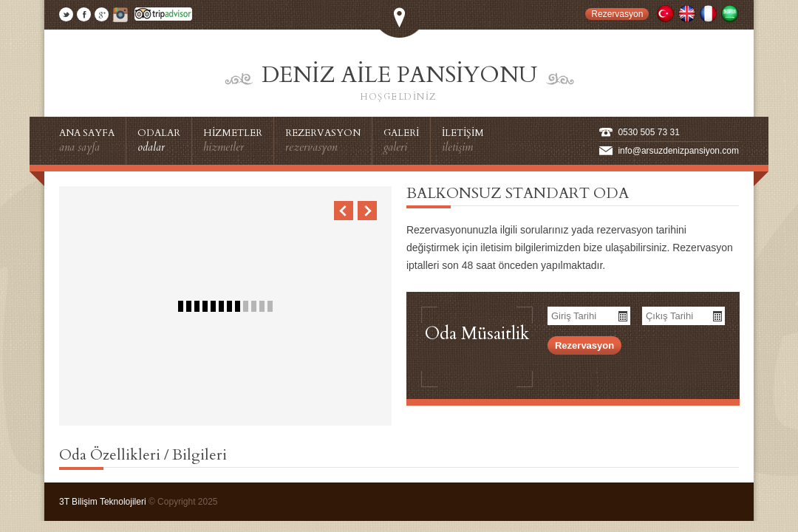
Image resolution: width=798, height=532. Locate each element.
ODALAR (159, 140)
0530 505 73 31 (648, 132)
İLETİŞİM (463, 140)
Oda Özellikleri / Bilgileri (143, 455)
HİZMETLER (233, 140)
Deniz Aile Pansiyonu (399, 83)
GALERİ (401, 140)
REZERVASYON (323, 140)
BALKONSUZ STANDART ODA (518, 193)
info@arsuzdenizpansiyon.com (678, 151)
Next (367, 211)
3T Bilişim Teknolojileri (104, 502)
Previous (344, 211)
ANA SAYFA (87, 140)
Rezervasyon (617, 14)
